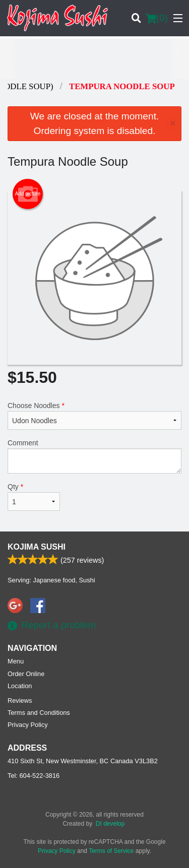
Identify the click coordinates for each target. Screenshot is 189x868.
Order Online (26, 674)
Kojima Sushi (37, 547)
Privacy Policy (28, 725)
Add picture (28, 194)
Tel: (34, 776)
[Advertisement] (94, 59)
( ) (157, 18)
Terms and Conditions (39, 713)
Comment (94, 456)
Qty (34, 497)
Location (20, 686)
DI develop (110, 824)
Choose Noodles (94, 416)
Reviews (20, 700)
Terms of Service (111, 851)
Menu (16, 661)
